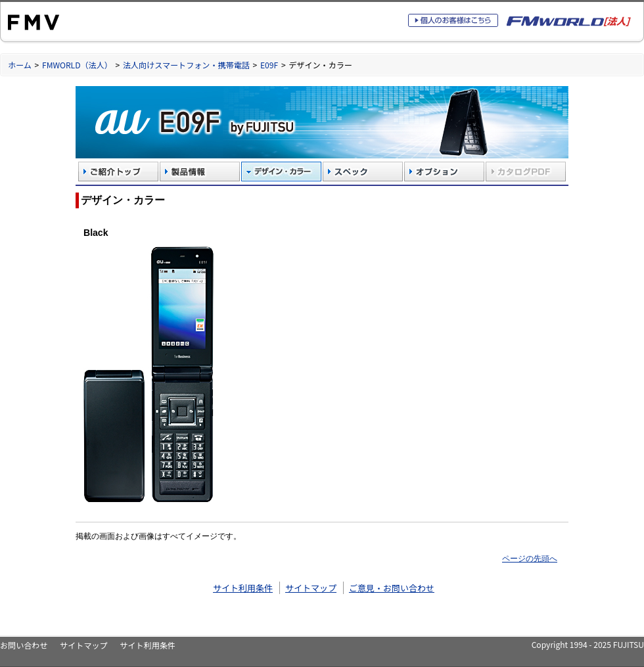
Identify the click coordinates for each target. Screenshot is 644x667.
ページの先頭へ (530, 558)
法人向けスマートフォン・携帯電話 (186, 65)
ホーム (20, 65)
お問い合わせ (24, 645)
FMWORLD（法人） (77, 65)
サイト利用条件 (243, 588)
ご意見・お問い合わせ (392, 588)
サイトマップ (311, 588)
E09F (269, 65)
